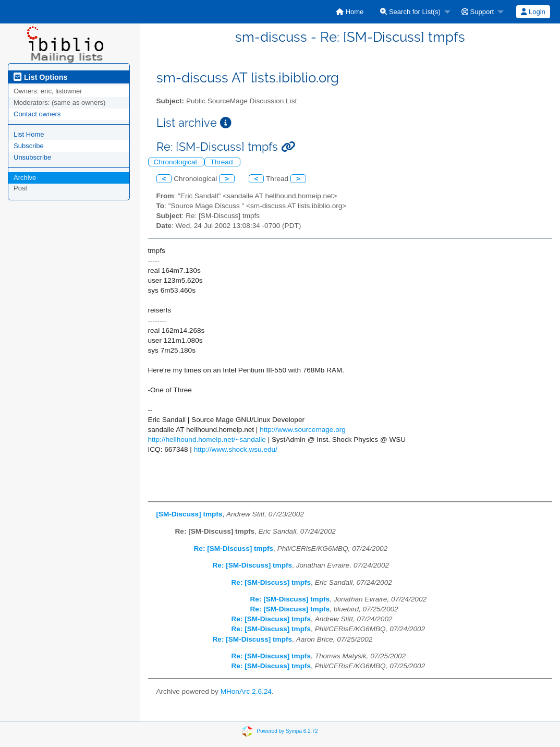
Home (350, 12)
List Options (40, 77)
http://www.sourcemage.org (303, 430)
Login (533, 12)
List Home (29, 134)
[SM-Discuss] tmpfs (190, 514)
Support (478, 12)
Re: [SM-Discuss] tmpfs (234, 549)
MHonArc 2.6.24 (246, 691)
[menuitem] (350, 12)
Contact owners (37, 114)
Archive (25, 178)
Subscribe (29, 146)
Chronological (176, 162)
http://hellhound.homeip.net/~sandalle (207, 439)
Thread (222, 162)
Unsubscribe (32, 157)
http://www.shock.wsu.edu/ (236, 449)
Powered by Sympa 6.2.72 (287, 731)
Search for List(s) (410, 12)
